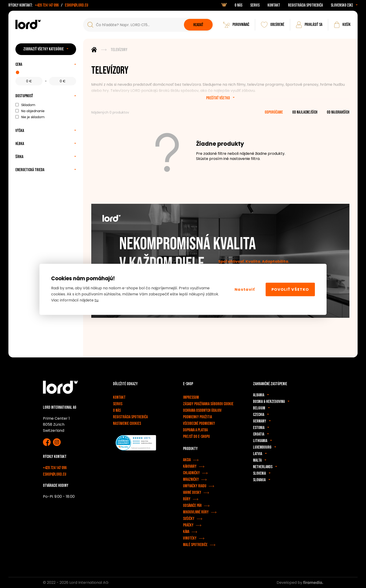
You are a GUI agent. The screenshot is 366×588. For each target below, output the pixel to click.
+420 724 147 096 (47, 5)
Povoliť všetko (290, 289)
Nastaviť (245, 289)
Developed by (300, 583)
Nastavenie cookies (127, 424)
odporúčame (274, 112)
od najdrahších (338, 112)
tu (96, 300)
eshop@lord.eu (77, 5)
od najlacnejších (305, 112)
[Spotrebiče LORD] (28, 24)
